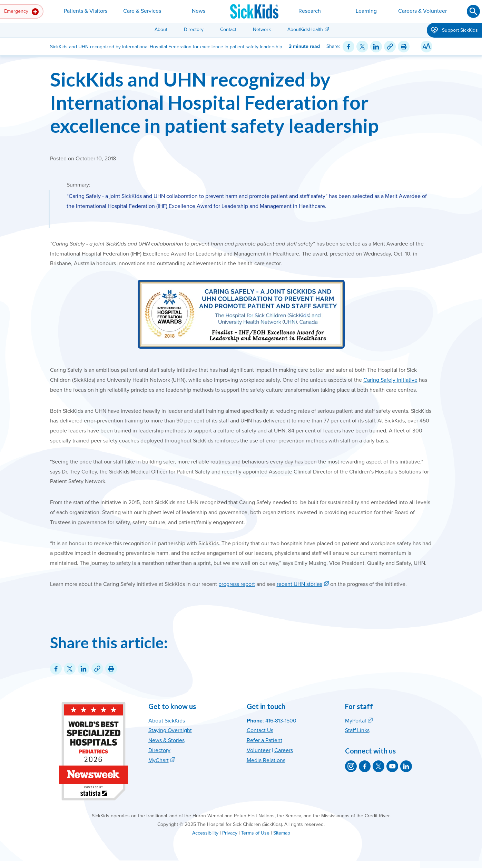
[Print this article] (404, 47)
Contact (228, 29)
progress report (237, 584)
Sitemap (282, 833)
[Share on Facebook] (348, 47)
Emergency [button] (21, 12)
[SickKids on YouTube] (392, 766)
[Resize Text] (426, 47)
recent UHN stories (299, 584)
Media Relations (266, 760)
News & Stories (166, 740)
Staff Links (357, 730)
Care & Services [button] (142, 11)
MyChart (159, 760)
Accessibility (205, 833)
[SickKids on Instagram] (351, 766)
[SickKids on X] (378, 766)
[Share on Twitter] (362, 47)
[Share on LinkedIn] (376, 47)
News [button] (199, 11)
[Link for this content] (390, 47)
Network (262, 29)
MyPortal (356, 721)
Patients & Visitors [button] (86, 11)
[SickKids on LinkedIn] (406, 766)
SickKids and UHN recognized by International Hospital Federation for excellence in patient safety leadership (214, 102)
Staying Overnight (170, 730)
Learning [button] (366, 11)
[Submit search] (473, 11)
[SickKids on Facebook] (365, 766)
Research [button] (310, 11)
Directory (194, 29)
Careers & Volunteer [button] (422, 11)
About (161, 29)
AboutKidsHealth (305, 29)
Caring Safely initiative (390, 380)
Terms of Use (255, 833)
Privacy (230, 833)
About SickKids (167, 721)
